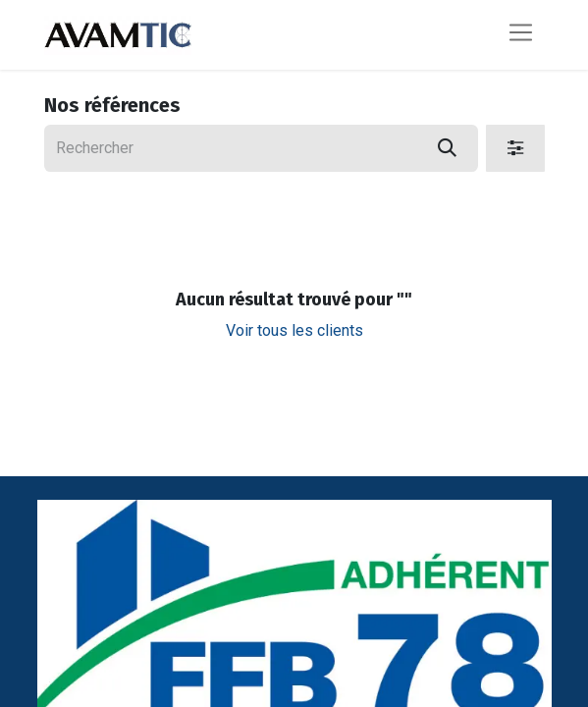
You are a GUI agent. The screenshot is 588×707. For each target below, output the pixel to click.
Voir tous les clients (294, 330)
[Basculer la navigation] (521, 35)
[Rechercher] (447, 148)
